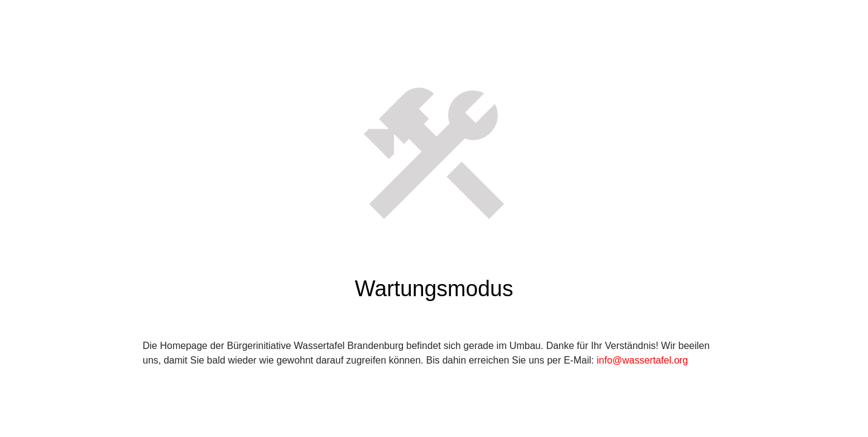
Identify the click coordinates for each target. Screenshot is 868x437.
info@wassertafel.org (643, 360)
